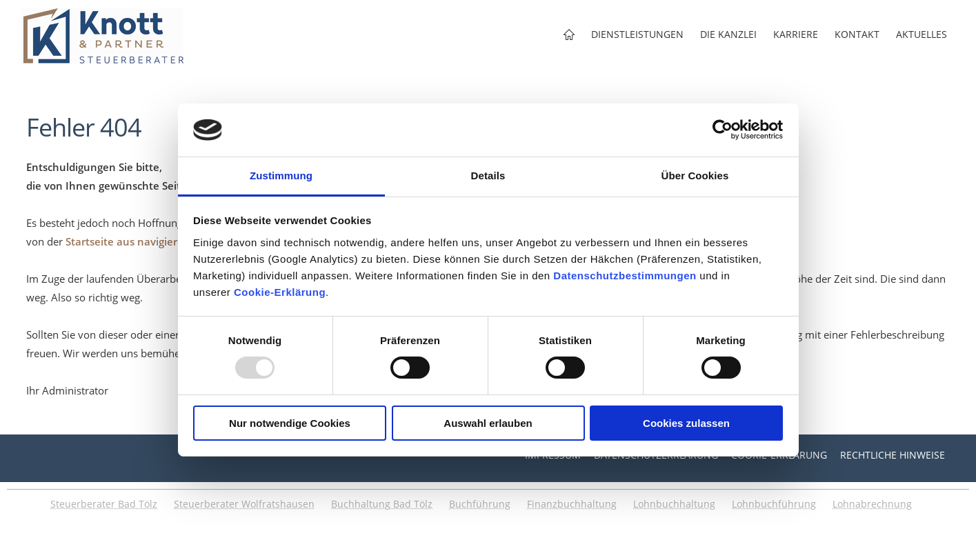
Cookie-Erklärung (280, 292)
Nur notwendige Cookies (290, 423)
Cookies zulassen (686, 423)
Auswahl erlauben (488, 423)
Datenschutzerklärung (656, 455)
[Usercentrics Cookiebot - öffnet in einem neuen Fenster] (723, 130)
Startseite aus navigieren (128, 241)
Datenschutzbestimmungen (625, 276)
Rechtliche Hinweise (893, 455)
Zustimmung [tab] (281, 176)
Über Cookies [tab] (695, 176)
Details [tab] (488, 176)
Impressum (553, 455)
